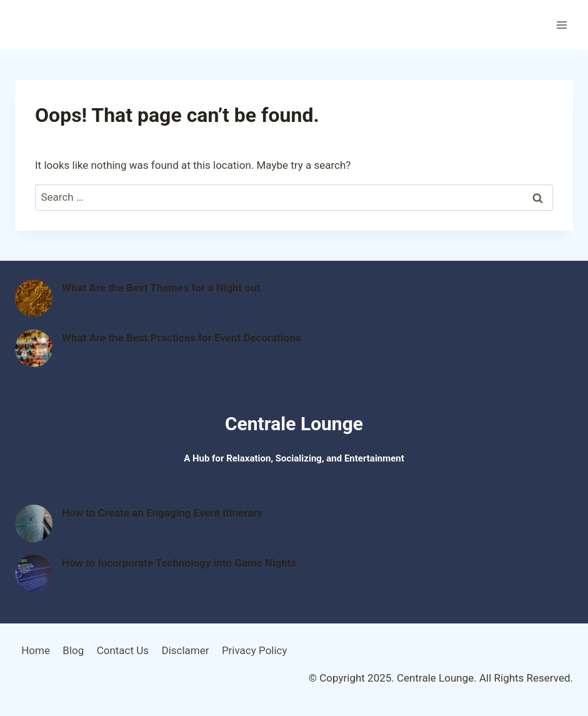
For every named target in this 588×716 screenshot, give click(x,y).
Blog (73, 650)
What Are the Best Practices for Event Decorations (181, 338)
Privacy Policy (255, 650)
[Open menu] (561, 25)
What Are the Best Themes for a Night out (161, 288)
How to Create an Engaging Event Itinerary (162, 513)
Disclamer (185, 650)
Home (36, 650)
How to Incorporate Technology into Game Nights (179, 563)
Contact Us (123, 650)
